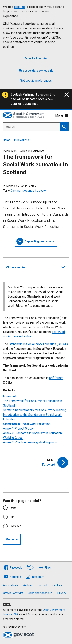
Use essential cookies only (36, 71)
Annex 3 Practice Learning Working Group (31, 442)
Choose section (35, 267)
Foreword (10, 396)
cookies (19, 7)
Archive (28, 585)
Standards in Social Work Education (27, 424)
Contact (42, 585)
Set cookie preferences (36, 81)
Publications (22, 140)
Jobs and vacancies (40, 593)
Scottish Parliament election (30, 95)
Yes (13, 508)
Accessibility (11, 585)
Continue (12, 539)
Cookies (57, 585)
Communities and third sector (29, 191)
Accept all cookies (36, 58)
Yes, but (16, 526)
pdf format (56, 378)
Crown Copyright (13, 593)
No (13, 517)
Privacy (62, 593)
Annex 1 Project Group (18, 429)
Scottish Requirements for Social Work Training (35, 410)
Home (7, 140)
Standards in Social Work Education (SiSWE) (38, 344)
